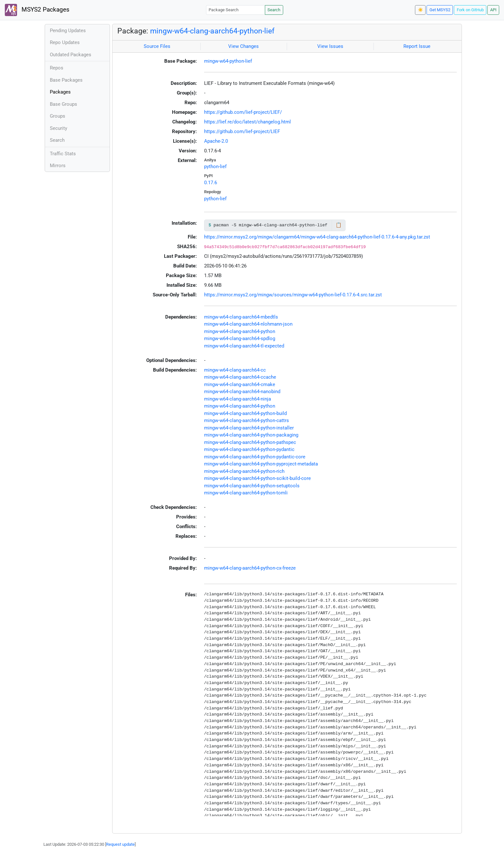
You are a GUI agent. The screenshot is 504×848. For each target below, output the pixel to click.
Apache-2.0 (216, 141)
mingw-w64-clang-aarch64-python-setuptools (252, 486)
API (493, 10)
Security (59, 128)
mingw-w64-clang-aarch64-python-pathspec (250, 442)
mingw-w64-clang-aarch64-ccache (240, 377)
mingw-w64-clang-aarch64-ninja (238, 399)
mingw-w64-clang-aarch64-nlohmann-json (248, 324)
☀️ (420, 10)
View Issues (330, 46)
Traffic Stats (63, 154)
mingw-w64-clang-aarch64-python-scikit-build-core (257, 478)
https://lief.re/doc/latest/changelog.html (248, 122)
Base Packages (66, 80)
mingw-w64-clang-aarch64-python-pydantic (249, 449)
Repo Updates (65, 42)
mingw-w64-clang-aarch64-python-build (245, 413)
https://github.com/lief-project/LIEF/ (243, 112)
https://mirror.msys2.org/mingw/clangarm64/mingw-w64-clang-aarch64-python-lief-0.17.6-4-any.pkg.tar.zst (317, 237)
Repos (57, 68)
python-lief (215, 167)
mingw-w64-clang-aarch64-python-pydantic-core (255, 457)
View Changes (243, 46)
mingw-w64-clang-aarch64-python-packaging (251, 435)
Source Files (157, 46)
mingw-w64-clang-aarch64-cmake (240, 384)
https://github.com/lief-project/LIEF (242, 131)
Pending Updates (68, 31)
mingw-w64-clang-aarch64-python (240, 331)
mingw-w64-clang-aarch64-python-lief (212, 31)
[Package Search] (236, 10)
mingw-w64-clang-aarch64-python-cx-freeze (250, 568)
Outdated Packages (71, 55)
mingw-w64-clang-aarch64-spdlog (240, 338)
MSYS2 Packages (37, 10)
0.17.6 (211, 183)
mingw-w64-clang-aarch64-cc (235, 370)
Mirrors (58, 166)
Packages (60, 92)
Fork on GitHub (470, 10)
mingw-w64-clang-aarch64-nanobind (242, 392)
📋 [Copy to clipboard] (339, 225)
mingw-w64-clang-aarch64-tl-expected (244, 346)
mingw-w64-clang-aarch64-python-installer (249, 428)
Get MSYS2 (440, 10)
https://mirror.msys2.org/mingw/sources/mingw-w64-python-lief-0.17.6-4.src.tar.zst (293, 295)
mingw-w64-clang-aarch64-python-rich (244, 471)
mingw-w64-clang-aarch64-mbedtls (241, 317)
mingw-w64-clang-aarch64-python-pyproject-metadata (261, 464)
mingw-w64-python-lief (228, 61)
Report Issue (417, 46)
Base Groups (63, 104)
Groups (58, 116)
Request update (120, 844)
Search (274, 10)
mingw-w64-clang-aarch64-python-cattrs (247, 420)
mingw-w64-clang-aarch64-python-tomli (246, 493)
